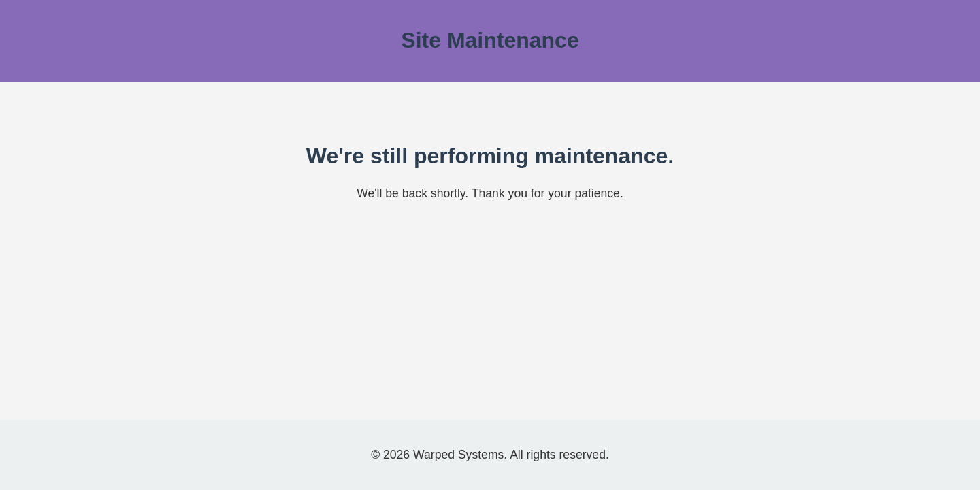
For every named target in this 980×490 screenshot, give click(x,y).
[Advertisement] (490, 318)
